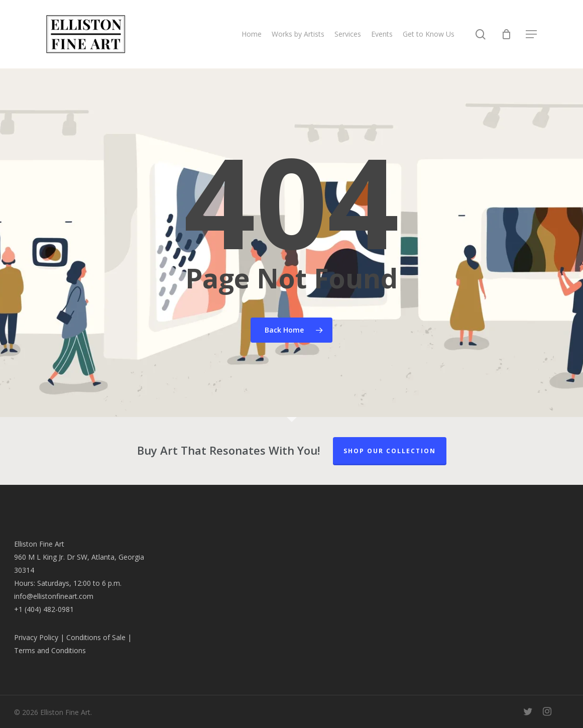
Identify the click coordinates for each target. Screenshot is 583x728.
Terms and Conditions (50, 650)
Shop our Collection (390, 451)
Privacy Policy (36, 637)
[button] (532, 34)
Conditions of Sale (96, 637)
